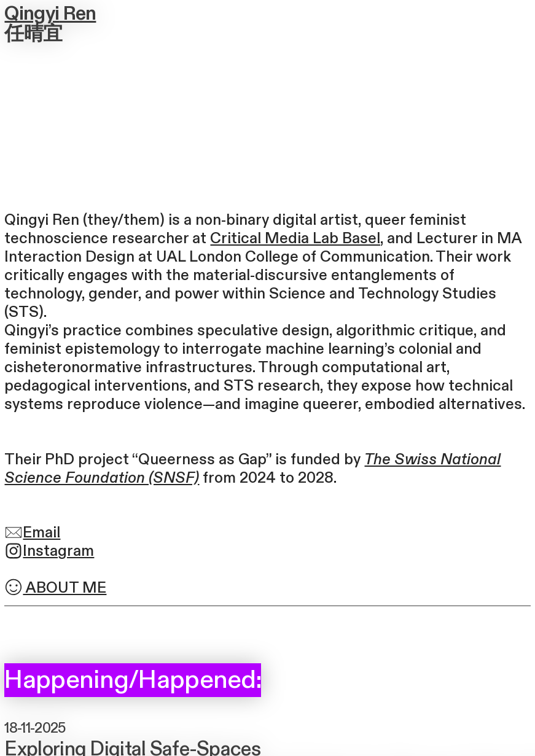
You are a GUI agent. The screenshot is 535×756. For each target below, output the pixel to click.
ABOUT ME (55, 588)
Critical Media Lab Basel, (297, 239)
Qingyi (32, 14)
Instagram (49, 551)
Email (32, 533)
